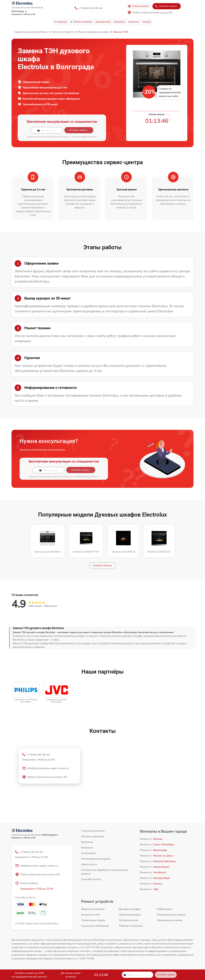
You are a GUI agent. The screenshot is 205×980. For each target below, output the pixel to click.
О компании (61, 22)
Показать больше (102, 565)
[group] (26, 693)
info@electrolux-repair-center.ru (36, 866)
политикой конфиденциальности (84, 137)
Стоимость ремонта (93, 831)
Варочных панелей (93, 909)
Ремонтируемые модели (96, 859)
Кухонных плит (90, 915)
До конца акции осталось (71, 975)
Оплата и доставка (93, 836)
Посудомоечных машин (171, 915)
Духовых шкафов (130, 909)
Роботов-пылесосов (131, 926)
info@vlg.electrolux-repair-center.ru (46, 768)
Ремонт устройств (83, 22)
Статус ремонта (138, 6)
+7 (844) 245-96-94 (91, 8)
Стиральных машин (93, 920)
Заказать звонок (166, 6)
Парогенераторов (130, 915)
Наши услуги (89, 864)
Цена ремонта (103, 22)
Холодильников (129, 920)
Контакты (134, 22)
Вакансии (120, 22)
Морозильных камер (170, 920)
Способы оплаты (91, 879)
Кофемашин (164, 909)
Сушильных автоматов (95, 926)
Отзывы (147, 22)
